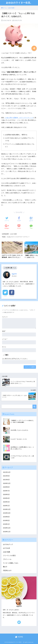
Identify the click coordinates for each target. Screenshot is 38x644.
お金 (9, 237)
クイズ (15, 237)
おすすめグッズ (8, 544)
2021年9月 (6, 476)
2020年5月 (6, 495)
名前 (4, 331)
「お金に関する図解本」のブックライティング (19, 118)
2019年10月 (7, 513)
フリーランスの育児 (9, 556)
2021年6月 (6, 480)
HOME (19, 637)
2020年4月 (6, 498)
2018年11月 (7, 532)
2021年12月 (7, 472)
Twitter (5, 296)
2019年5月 (6, 521)
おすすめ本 (6, 548)
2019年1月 (6, 524)
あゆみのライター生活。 (19, 3)
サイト (4, 347)
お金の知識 (13, 234)
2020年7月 (6, 491)
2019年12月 (7, 509)
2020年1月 (6, 506)
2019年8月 (6, 517)
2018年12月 (7, 528)
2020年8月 (6, 487)
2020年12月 (7, 483)
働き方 (5, 567)
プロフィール (7, 559)
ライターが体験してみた (11, 563)
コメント (5, 317)
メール (5, 339)
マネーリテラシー (24, 237)
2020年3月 (6, 502)
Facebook (12, 296)
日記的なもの (7, 570)
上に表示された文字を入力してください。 (15, 359)
